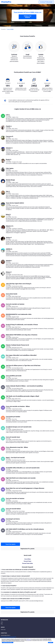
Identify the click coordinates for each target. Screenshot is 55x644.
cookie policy (28, 640)
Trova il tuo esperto (10, 544)
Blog (2, 624)
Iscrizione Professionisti (46, 2)
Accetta (51, 643)
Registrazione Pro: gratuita (27, 549)
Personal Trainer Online (27, 563)
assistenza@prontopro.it (6, 635)
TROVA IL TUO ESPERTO (27, 17)
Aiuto (2, 622)
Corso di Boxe (27, 559)
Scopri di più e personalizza (8, 643)
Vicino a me (3, 630)
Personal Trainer (27, 561)
